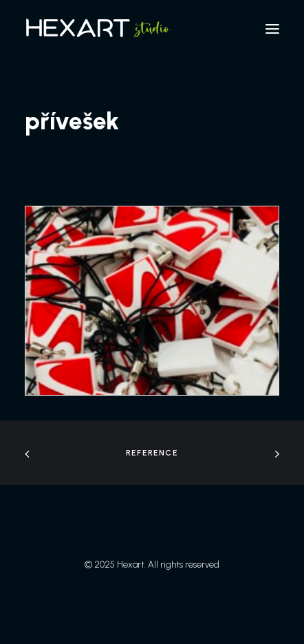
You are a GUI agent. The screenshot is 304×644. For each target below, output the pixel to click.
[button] (272, 29)
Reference (152, 453)
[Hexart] (100, 29)
